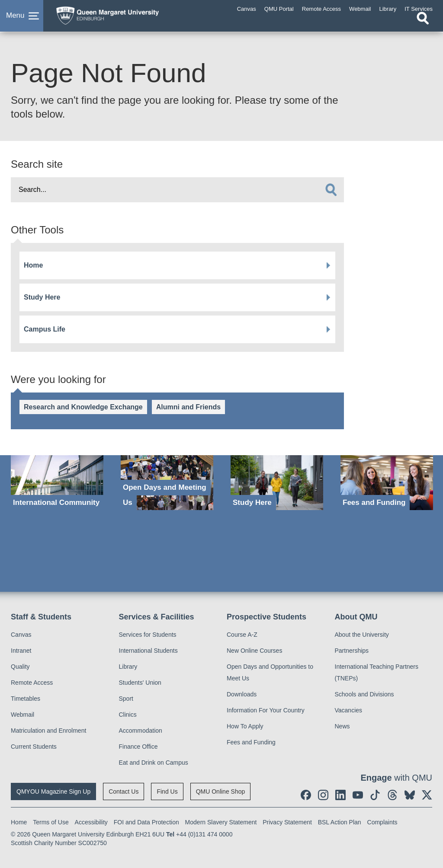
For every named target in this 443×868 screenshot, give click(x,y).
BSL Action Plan (340, 822)
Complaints (382, 822)
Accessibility (91, 822)
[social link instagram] (323, 795)
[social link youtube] (358, 795)
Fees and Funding (251, 742)
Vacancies (349, 710)
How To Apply (245, 726)
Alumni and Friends (188, 407)
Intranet (21, 651)
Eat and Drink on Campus (154, 763)
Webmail (22, 715)
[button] (22, 19)
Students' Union (140, 683)
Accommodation (141, 731)
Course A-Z (242, 635)
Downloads (242, 694)
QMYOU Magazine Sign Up (53, 791)
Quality (20, 667)
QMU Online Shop (221, 791)
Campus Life (45, 329)
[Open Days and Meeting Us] (167, 483)
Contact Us (124, 791)
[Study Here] (277, 483)
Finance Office (138, 747)
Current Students (34, 747)
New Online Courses (254, 651)
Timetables (26, 699)
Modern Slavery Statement (221, 822)
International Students (148, 651)
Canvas (21, 635)
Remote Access (32, 683)
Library (128, 667)
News (342, 726)
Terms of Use (51, 822)
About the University (362, 635)
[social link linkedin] (340, 795)
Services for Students (148, 635)
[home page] (119, 17)
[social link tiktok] (375, 795)
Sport (126, 699)
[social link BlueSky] (410, 795)
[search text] (177, 190)
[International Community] (57, 483)
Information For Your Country (266, 710)
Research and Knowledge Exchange (83, 407)
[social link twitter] (427, 795)
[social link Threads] (392, 795)
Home (33, 265)
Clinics (128, 715)
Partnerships (352, 651)
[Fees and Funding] (387, 483)
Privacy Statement (287, 822)
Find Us (167, 791)
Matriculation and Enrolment (48, 731)
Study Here (42, 297)
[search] (331, 190)
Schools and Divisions (364, 694)
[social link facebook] (306, 795)
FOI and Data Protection (146, 822)
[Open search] (423, 25)
